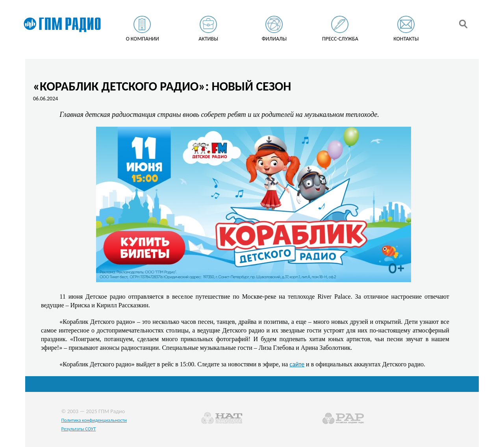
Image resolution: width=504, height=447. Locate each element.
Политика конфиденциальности (94, 420)
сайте (297, 364)
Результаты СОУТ (78, 429)
